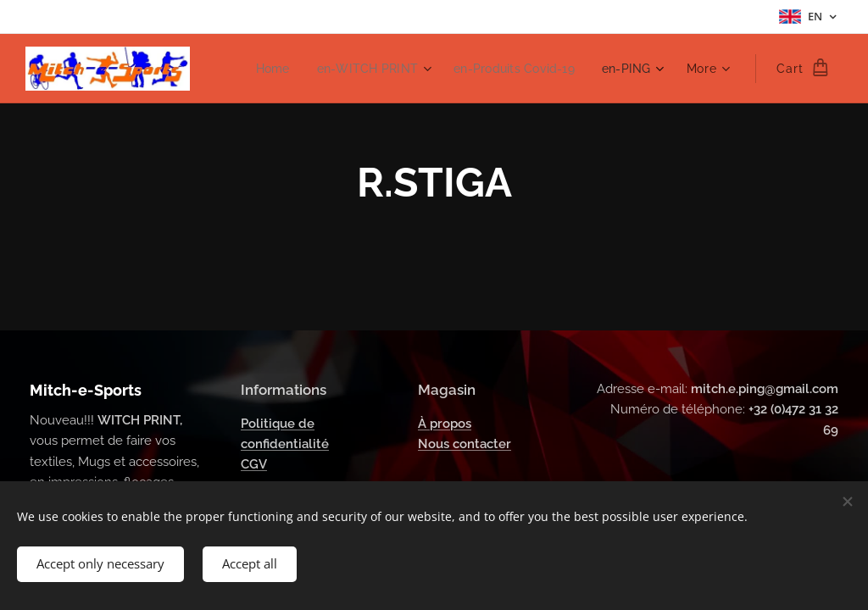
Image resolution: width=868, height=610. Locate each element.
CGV (254, 464)
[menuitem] (261, 69)
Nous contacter (465, 444)
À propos (445, 423)
